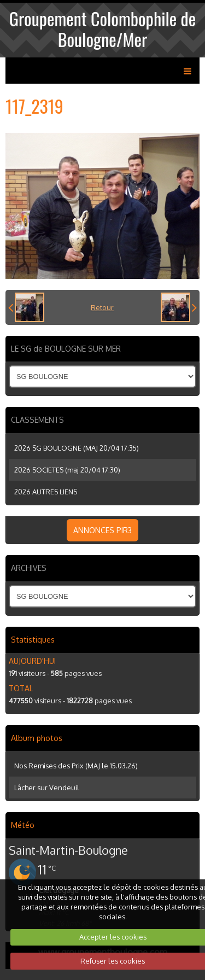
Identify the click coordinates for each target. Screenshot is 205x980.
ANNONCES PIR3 (102, 530)
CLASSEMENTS (37, 420)
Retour (102, 307)
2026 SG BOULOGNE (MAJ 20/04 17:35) (77, 448)
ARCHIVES (29, 568)
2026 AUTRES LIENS (46, 492)
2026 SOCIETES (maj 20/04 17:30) (67, 470)
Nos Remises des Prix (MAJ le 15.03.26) (76, 766)
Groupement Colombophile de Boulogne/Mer (102, 29)
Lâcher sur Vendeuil (47, 787)
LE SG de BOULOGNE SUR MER (66, 349)
